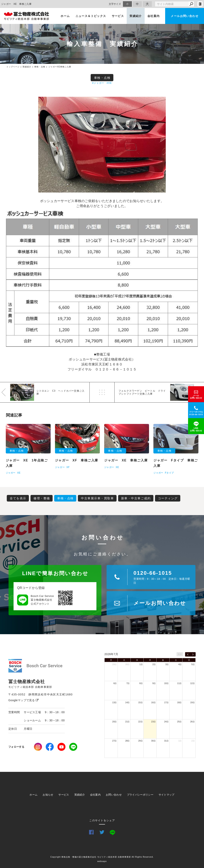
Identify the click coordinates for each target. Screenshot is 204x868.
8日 (141, 683)
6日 (115, 683)
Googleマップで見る (23, 700)
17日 (166, 703)
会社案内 (154, 16)
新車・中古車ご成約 (136, 498)
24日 (166, 722)
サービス (118, 16)
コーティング (168, 498)
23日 (153, 722)
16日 (153, 703)
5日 (193, 664)
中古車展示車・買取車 (97, 498)
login (200, 4)
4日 (180, 664)
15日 (140, 703)
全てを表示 (18, 498)
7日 (128, 683)
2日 (154, 664)
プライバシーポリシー (140, 795)
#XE (109, 83)
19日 (192, 703)
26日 (192, 722)
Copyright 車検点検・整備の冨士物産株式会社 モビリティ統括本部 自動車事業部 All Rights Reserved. (102, 857)
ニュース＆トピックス (91, 16)
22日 (140, 722)
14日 (127, 703)
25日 (179, 722)
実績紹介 (136, 16)
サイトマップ (167, 795)
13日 (115, 703)
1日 (141, 664)
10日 (166, 683)
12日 (192, 683)
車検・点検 (102, 78)
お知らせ (48, 795)
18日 (179, 703)
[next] (193, 654)
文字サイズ (115, 4)
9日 (154, 683)
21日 (127, 722)
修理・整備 (42, 498)
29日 (115, 664)
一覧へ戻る (102, 392)
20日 (115, 722)
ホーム (65, 16)
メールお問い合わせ (185, 16)
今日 (180, 654)
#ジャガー (98, 83)
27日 (115, 741)
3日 (167, 664)
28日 (127, 741)
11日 (179, 683)
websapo (102, 861)
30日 (127, 664)
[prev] (188, 654)
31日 (166, 741)
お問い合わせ (114, 795)
